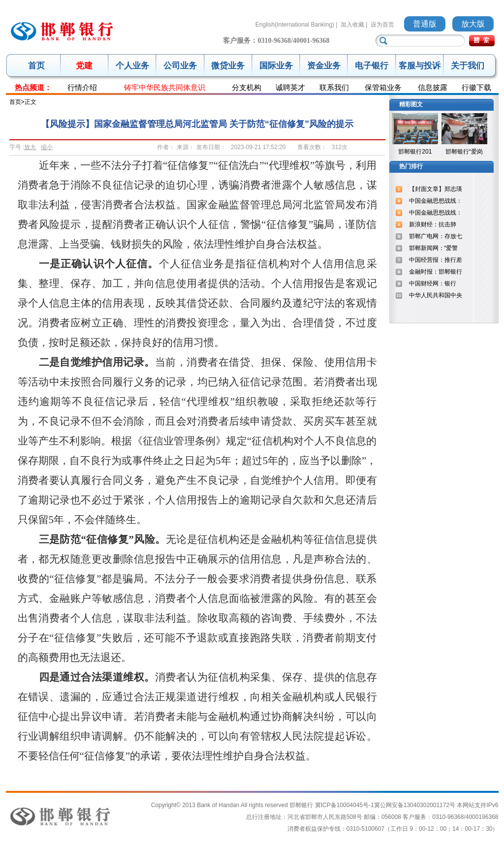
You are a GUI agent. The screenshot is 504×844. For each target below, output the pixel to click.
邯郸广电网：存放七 (436, 236)
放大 (30, 147)
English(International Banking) (295, 25)
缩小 (47, 147)
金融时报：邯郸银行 (436, 272)
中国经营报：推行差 (436, 260)
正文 (31, 102)
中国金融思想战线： (436, 201)
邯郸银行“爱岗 (464, 152)
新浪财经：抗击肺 (433, 224)
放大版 (473, 24)
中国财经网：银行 (433, 283)
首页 (36, 66)
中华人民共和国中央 (436, 295)
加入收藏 (352, 25)
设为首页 (382, 25)
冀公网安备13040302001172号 (415, 805)
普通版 (425, 24)
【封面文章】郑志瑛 (436, 189)
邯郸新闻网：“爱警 (434, 248)
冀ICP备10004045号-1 (345, 805)
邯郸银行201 (415, 152)
